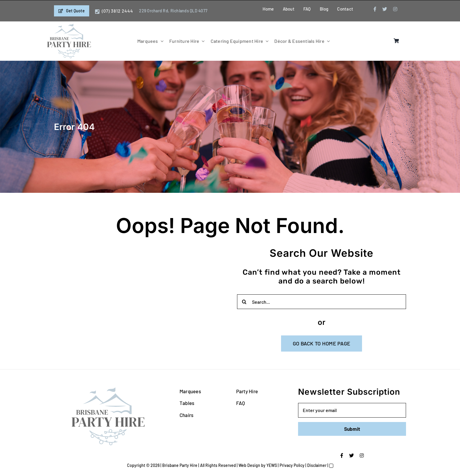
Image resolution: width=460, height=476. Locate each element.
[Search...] (322, 302)
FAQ (241, 403)
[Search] (244, 302)
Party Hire (247, 391)
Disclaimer (317, 465)
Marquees (190, 391)
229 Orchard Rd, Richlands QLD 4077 (173, 11)
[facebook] (375, 9)
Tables (187, 403)
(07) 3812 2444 (117, 11)
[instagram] (395, 9)
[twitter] (385, 9)
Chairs (187, 415)
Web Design (249, 465)
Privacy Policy (292, 465)
